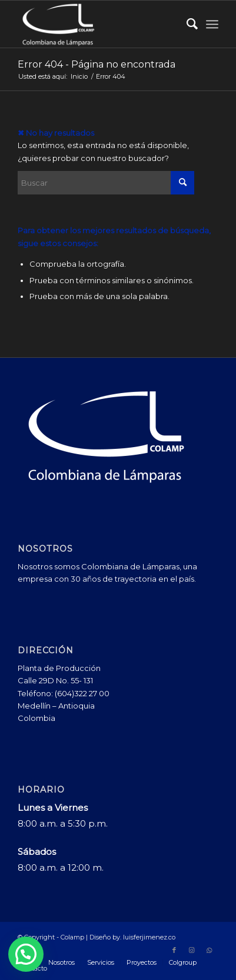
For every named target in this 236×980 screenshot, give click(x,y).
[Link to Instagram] (192, 950)
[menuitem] (186, 24)
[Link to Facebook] (174, 950)
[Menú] (212, 24)
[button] (26, 954)
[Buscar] (186, 24)
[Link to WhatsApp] (210, 950)
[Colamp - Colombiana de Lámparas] (98, 24)
